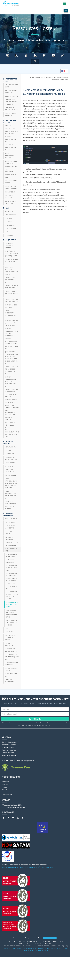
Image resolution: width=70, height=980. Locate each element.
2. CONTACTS (9, 450)
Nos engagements (9, 755)
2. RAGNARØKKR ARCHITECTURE (10, 527)
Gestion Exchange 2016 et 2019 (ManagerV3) (11, 169)
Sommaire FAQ (9, 211)
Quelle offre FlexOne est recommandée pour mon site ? (12, 271)
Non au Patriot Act (26, 944)
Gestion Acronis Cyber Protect (10, 202)
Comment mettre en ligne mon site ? (12, 287)
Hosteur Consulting (9, 750)
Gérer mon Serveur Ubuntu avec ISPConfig (11, 134)
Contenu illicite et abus (44, 944)
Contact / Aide (12, 941)
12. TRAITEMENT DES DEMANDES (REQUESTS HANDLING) (12, 657)
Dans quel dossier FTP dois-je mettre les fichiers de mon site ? (11, 345)
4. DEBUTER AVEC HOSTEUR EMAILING (11, 458)
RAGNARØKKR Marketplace (9, 681)
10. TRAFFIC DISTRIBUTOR (9, 644)
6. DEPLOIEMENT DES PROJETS (11, 550)
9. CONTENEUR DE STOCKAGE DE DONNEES (10, 637)
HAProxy (5, 789)
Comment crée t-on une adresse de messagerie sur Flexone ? (11, 370)
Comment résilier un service (11, 114)
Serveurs (5, 787)
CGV (62, 941)
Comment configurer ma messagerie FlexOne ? (11, 314)
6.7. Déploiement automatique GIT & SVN (12, 604)
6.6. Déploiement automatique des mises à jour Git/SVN (12, 595)
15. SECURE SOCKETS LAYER (11, 675)
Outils (22, 941)
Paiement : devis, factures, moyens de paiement (11, 102)
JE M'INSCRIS (35, 719)
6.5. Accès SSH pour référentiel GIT (11, 586)
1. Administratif (10, 215)
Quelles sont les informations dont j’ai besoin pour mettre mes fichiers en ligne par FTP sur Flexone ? (12, 358)
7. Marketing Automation (9, 471)
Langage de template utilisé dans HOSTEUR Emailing (10, 505)
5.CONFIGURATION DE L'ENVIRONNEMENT (12, 544)
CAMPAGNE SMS (10, 192)
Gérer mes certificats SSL (10, 127)
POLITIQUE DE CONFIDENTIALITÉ (14, 946)
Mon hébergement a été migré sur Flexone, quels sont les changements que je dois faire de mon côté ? (12, 430)
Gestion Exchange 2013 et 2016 (11, 162)
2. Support (8, 218)
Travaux (55, 941)
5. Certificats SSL (10, 228)
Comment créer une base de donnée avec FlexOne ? (12, 323)
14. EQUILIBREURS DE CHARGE (11, 669)
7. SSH (7, 628)
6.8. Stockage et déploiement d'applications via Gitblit (12, 614)
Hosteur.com (46, 941)
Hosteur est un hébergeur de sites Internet (28, 938)
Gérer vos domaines (12, 96)
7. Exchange (9, 235)
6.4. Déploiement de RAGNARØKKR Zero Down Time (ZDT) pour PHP (11, 577)
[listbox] (64, 71)
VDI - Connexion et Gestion (11, 182)
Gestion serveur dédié (10, 176)
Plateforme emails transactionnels (11, 187)
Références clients (9, 745)
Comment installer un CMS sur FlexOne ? (11, 294)
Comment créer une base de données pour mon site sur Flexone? (12, 393)
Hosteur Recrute (8, 747)
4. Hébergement (10, 225)
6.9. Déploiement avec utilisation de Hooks (11, 623)
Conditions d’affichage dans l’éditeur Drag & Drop (11, 495)
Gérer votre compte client (12, 86)
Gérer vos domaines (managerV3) (12, 92)
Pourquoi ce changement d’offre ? (9, 246)
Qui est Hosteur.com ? (10, 742)
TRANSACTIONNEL (10, 475)
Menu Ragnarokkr (11, 519)
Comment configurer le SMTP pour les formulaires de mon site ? (11, 334)
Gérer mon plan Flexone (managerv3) (10, 142)
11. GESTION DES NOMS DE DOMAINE (11, 650)
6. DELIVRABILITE (10, 466)
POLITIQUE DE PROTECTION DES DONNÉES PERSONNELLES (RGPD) (47, 946)
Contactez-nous (33, 941)
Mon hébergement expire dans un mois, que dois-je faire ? (12, 254)
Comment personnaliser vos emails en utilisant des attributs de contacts (11, 483)
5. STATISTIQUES (10, 463)
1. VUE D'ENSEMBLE (11, 522)
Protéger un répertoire (9, 197)
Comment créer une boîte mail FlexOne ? (12, 300)
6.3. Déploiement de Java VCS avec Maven (11, 568)
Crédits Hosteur (8, 752)
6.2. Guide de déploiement (10, 561)
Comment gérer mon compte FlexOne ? (10, 280)
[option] (64, 71)
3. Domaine (8, 222)
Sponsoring (7, 795)
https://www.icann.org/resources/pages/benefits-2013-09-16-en (28, 867)
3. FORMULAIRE (9, 454)
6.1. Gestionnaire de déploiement (12, 555)
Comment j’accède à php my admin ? (12, 401)
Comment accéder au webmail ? (11, 306)
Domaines (5, 782)
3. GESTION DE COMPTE (9, 533)
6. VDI (6, 232)
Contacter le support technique (11, 109)
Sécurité (5, 784)
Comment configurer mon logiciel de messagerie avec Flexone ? (11, 382)
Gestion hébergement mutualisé (9, 156)
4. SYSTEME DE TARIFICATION (9, 538)
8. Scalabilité (9, 632)
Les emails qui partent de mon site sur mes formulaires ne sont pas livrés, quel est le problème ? (12, 412)
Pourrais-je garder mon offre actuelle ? (12, 262)
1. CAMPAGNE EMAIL (11, 447)
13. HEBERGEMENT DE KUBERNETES (11, 664)
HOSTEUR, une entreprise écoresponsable (18, 760)
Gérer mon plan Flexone (10, 149)
